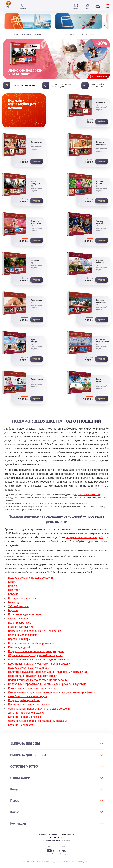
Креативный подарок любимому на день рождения (40, 662)
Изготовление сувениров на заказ (29, 702)
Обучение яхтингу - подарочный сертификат (35, 654)
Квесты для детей (19, 646)
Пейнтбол (14, 591)
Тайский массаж (18, 607)
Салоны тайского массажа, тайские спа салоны (38, 678)
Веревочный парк (19, 639)
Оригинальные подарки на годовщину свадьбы (38, 718)
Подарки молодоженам (23, 635)
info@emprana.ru (66, 831)
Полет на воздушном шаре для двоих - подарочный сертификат (48, 670)
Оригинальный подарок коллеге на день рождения (40, 706)
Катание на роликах (20, 722)
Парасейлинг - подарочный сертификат (33, 674)
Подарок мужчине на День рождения (31, 579)
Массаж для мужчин (21, 627)
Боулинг (13, 611)
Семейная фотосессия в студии (28, 694)
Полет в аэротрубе (20, 623)
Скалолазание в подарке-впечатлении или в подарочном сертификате (52, 690)
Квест (12, 583)
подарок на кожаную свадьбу (85, 539)
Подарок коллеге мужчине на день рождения (36, 650)
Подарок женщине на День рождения (31, 643)
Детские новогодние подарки (26, 710)
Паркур (13, 587)
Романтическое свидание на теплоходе (33, 686)
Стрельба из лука (19, 619)
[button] (105, 25)
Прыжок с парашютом (22, 599)
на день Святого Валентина (87, 496)
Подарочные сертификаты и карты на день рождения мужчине (47, 682)
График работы (56, 834)
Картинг (13, 595)
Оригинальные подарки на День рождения (35, 631)
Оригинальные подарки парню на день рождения (39, 658)
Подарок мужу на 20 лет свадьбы (29, 666)
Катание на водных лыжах (25, 714)
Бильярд (13, 603)
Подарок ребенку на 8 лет (24, 698)
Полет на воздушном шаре (25, 615)
